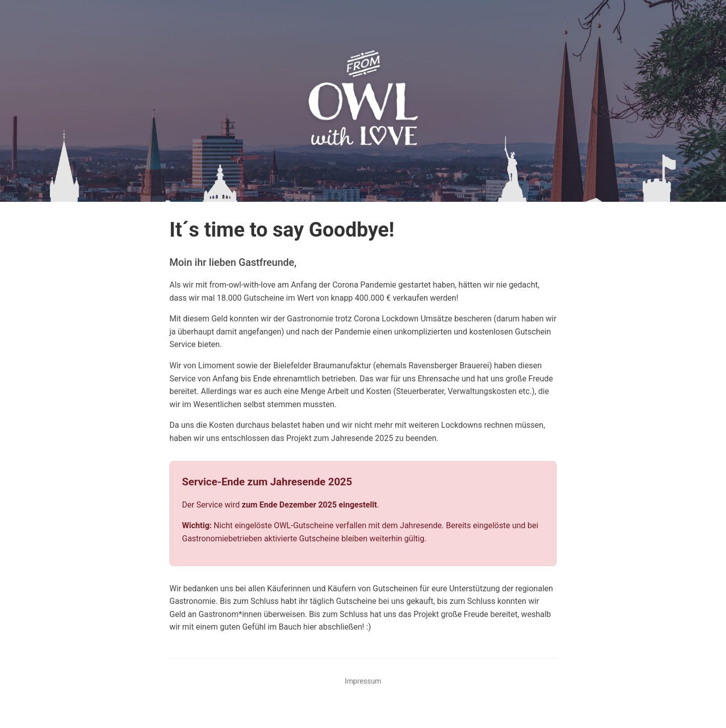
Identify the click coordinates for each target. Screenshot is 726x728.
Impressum (363, 681)
